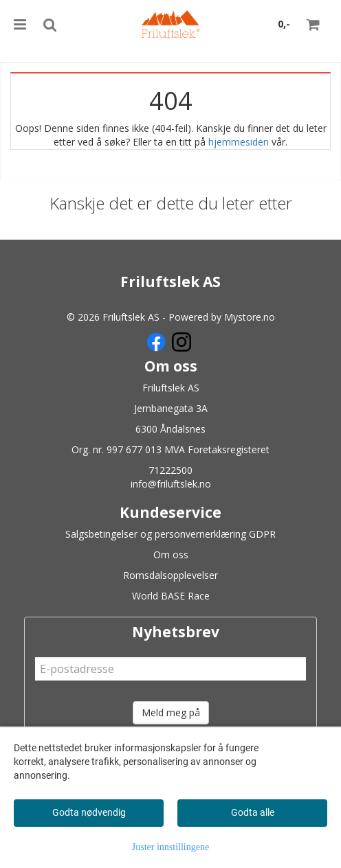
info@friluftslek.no (171, 484)
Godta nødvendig (89, 812)
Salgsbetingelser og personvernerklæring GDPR (170, 534)
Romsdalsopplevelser (170, 575)
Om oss (171, 555)
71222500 (170, 470)
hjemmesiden (239, 142)
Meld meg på (171, 712)
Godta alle (253, 812)
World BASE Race (171, 596)
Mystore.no (250, 317)
